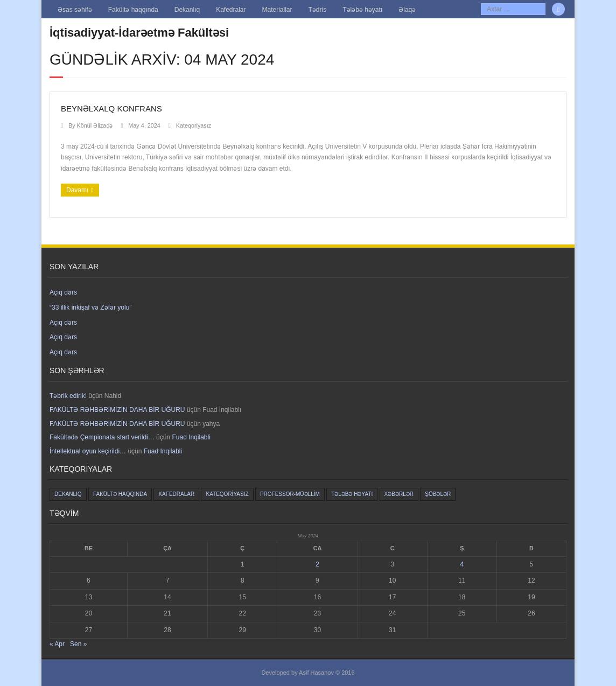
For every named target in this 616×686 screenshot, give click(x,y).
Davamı (77, 190)
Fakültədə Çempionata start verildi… (102, 437)
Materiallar (277, 10)
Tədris (318, 10)
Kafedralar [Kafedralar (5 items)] (176, 494)
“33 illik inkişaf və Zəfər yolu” (90, 307)
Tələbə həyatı (362, 10)
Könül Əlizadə (95, 125)
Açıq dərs (63, 292)
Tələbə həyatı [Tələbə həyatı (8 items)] (352, 494)
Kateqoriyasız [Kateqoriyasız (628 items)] (227, 494)
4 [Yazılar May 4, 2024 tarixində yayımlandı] (462, 564)
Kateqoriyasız (194, 125)
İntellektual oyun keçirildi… (88, 451)
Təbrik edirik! (68, 396)
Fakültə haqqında (133, 10)
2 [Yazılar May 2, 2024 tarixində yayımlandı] (317, 564)
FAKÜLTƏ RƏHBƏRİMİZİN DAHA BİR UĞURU (117, 410)
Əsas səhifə (75, 10)
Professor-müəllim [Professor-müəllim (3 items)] (290, 494)
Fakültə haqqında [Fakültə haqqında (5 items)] (120, 494)
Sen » (78, 644)
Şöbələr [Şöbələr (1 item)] (438, 494)
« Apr (57, 644)
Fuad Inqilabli (191, 437)
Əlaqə (407, 10)
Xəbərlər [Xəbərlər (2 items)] (399, 494)
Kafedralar (231, 10)
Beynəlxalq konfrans (111, 108)
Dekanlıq (187, 10)
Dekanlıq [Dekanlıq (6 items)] (68, 494)
